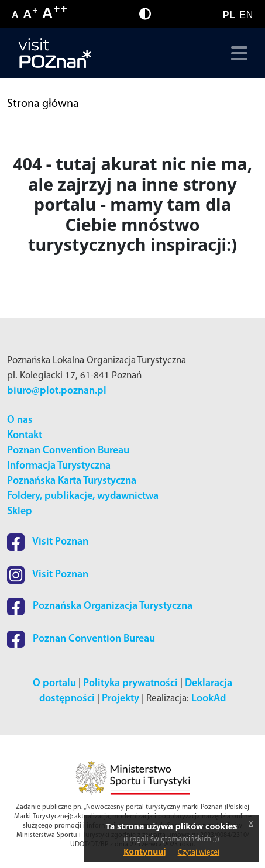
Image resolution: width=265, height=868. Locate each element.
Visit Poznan (48, 542)
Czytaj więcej (199, 852)
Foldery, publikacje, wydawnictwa (83, 496)
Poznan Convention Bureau (68, 451)
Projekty (121, 699)
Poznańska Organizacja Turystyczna (100, 606)
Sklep (20, 511)
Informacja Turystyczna (59, 466)
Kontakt (25, 435)
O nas (20, 420)
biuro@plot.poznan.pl (57, 391)
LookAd (209, 699)
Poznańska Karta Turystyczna (72, 481)
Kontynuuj (145, 851)
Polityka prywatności (130, 683)
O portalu (54, 683)
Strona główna (43, 104)
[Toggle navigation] (237, 53)
